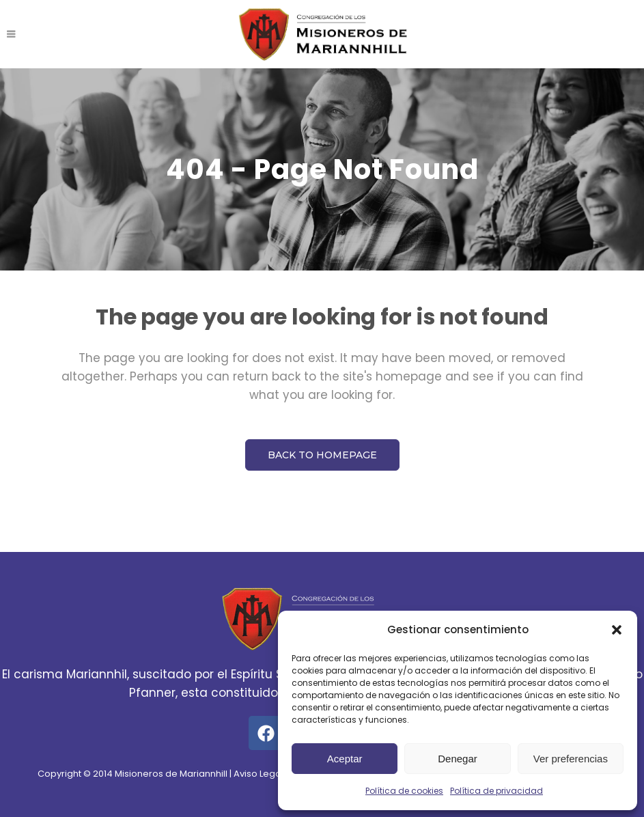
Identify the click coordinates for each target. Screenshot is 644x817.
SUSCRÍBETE (570, 34)
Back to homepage (322, 455)
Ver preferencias (571, 759)
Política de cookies (404, 791)
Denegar (458, 759)
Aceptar (345, 759)
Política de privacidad (496, 791)
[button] (617, 630)
